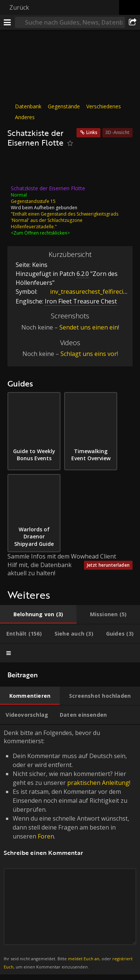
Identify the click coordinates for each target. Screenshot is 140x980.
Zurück (19, 7)
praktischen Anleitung (98, 783)
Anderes (25, 117)
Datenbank (28, 106)
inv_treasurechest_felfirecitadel (88, 292)
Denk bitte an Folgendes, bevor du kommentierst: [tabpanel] (70, 850)
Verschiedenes (104, 106)
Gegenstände (64, 106)
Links (92, 132)
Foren (46, 836)
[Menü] (7, 22)
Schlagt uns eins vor (89, 354)
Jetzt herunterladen (108, 565)
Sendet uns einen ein (89, 327)
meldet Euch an (84, 959)
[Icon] (20, 168)
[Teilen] (133, 22)
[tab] (38, 614)
